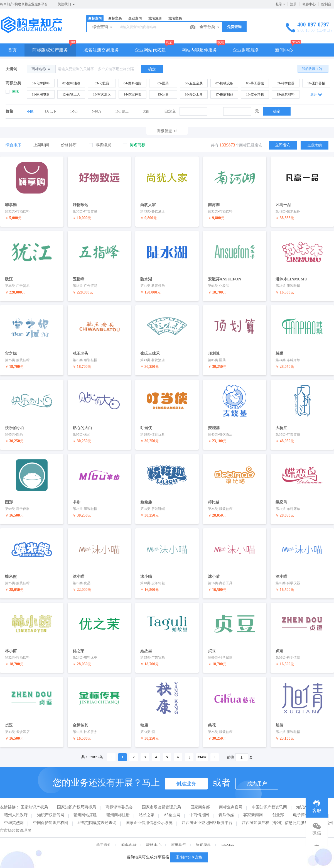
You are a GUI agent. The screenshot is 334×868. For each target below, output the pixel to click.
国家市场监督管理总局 (161, 798)
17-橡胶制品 (224, 94)
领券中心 (309, 4)
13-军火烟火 (102, 94)
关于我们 (104, 836)
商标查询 (95, 18)
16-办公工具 (194, 94)
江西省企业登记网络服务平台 (207, 814)
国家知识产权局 (34, 798)
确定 (277, 111)
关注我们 (67, 4)
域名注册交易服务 (101, 50)
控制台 (326, 4)
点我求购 (315, 145)
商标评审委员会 (119, 798)
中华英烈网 (14, 814)
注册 (293, 4)
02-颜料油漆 (71, 83)
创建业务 (186, 774)
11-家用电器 (41, 94)
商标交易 (115, 18)
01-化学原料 (41, 83)
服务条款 (129, 836)
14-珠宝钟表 (132, 94)
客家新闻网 (253, 806)
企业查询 (135, 18)
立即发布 (283, 145)
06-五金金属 (194, 83)
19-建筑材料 (286, 94)
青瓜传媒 (226, 806)
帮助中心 (154, 836)
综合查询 (103, 27)
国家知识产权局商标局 (77, 798)
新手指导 (179, 836)
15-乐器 (163, 94)
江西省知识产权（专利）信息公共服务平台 (279, 814)
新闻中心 (284, 50)
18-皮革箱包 (255, 94)
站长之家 (147, 806)
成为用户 (257, 774)
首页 (12, 50)
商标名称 (41, 69)
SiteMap (227, 836)
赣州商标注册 (118, 806)
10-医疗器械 (316, 83)
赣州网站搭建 (85, 806)
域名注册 (155, 18)
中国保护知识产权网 (51, 814)
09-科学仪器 (286, 83)
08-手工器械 (255, 83)
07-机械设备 (224, 83)
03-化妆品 (102, 83)
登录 (279, 4)
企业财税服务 (246, 50)
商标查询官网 (231, 798)
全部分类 (210, 27)
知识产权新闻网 (51, 806)
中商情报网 (199, 806)
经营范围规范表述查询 (97, 814)
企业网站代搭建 (150, 50)
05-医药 (163, 83)
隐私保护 (203, 836)
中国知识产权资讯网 (269, 798)
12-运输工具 (71, 94)
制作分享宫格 (189, 857)
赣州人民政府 (16, 806)
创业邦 (278, 806)
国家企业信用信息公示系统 (149, 814)
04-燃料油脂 (132, 83)
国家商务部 (200, 798)
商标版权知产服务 (50, 50)
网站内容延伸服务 (199, 50)
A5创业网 (172, 806)
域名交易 (175, 18)
